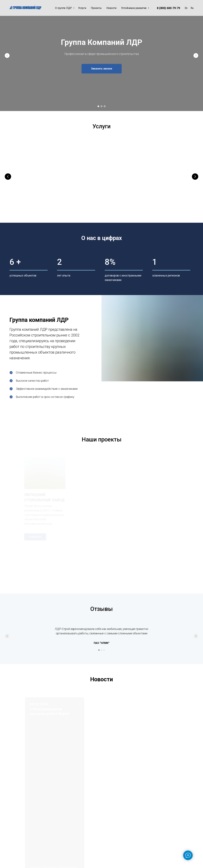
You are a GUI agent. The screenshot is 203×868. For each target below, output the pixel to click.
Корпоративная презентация (120, 835)
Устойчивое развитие (134, 8)
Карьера (116, 842)
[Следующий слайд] (196, 56)
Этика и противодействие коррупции (150, 823)
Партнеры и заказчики (118, 827)
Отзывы (116, 847)
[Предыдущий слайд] (7, 56)
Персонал (145, 814)
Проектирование (89, 189)
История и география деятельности (123, 808)
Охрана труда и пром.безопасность (151, 808)
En (186, 8)
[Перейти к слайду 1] (98, 106)
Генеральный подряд (33, 189)
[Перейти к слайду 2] (101, 106)
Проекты (96, 8)
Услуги (82, 8)
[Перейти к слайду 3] (105, 106)
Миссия (115, 814)
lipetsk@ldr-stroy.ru (18, 831)
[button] (102, 69)
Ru (192, 8)
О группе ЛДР (64, 8)
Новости (111, 8)
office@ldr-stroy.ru (18, 816)
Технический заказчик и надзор (159, 189)
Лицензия (117, 820)
